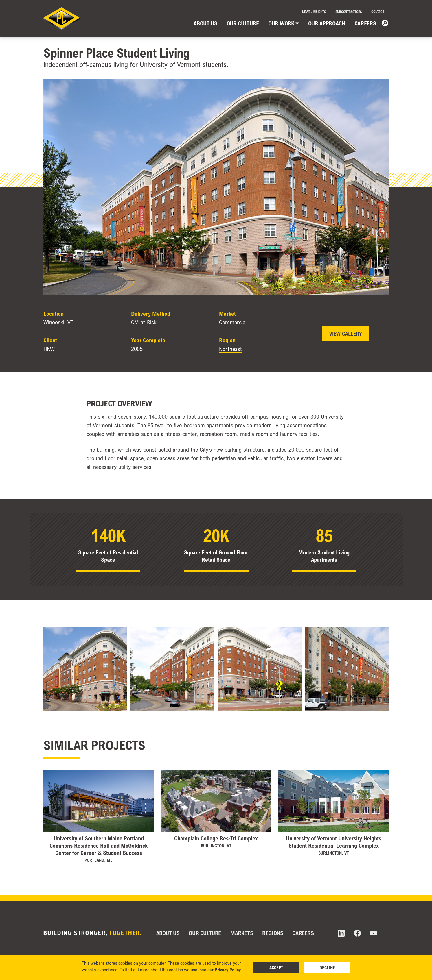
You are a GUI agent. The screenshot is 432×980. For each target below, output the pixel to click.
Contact (378, 12)
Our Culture (243, 23)
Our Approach (327, 23)
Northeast (230, 349)
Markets (242, 933)
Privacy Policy (228, 970)
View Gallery (346, 334)
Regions (273, 933)
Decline (327, 968)
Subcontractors (349, 12)
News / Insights (314, 12)
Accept (276, 968)
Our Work (283, 23)
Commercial (233, 322)
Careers (365, 23)
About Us (205, 23)
